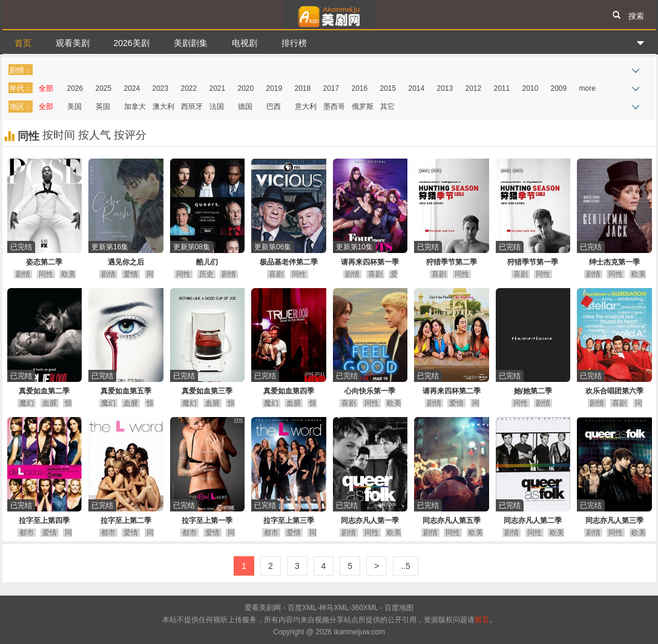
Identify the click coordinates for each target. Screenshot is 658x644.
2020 (246, 88)
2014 (417, 88)
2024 (132, 88)
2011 (502, 88)
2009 (559, 88)
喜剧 (276, 274)
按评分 (130, 135)
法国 (217, 107)
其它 (387, 107)
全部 (46, 88)
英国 (103, 107)
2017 (331, 88)
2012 (474, 88)
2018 (303, 88)
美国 (74, 107)
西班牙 (192, 107)
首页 (23, 43)
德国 (245, 107)
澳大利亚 (163, 109)
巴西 (274, 107)
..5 (406, 566)
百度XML (302, 608)
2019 (275, 88)
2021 (218, 88)
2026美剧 (132, 43)
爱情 (131, 274)
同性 (46, 274)
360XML (364, 608)
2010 (531, 88)
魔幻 (27, 403)
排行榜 (294, 43)
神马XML (334, 608)
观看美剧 (73, 43)
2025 (104, 88)
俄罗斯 (363, 107)
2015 (388, 88)
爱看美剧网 (329, 15)
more (587, 88)
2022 (189, 88)
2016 (360, 88)
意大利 (306, 107)
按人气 (96, 135)
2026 (75, 88)
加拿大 (135, 107)
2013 (445, 88)
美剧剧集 (191, 43)
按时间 (60, 135)
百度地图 (399, 608)
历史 (206, 274)
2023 (161, 88)
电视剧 (245, 43)
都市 (27, 533)
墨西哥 (334, 107)
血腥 (50, 403)
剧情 (23, 274)
